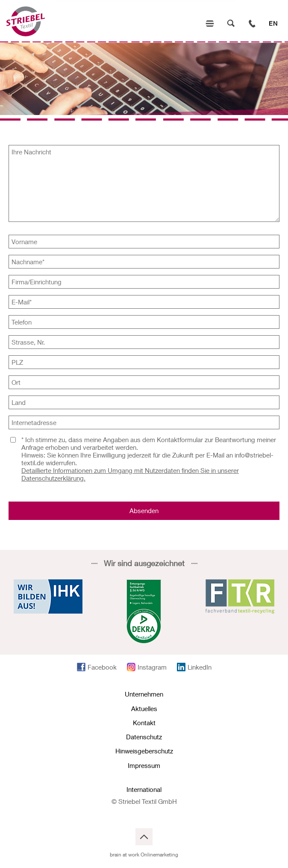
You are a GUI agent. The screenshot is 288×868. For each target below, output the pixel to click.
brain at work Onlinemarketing (144, 855)
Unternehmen (144, 694)
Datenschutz (144, 737)
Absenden (144, 511)
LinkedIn (200, 667)
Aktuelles (144, 709)
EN (273, 23)
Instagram (152, 667)
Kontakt (144, 723)
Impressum (144, 765)
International (144, 789)
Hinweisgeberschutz (144, 751)
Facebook (102, 667)
